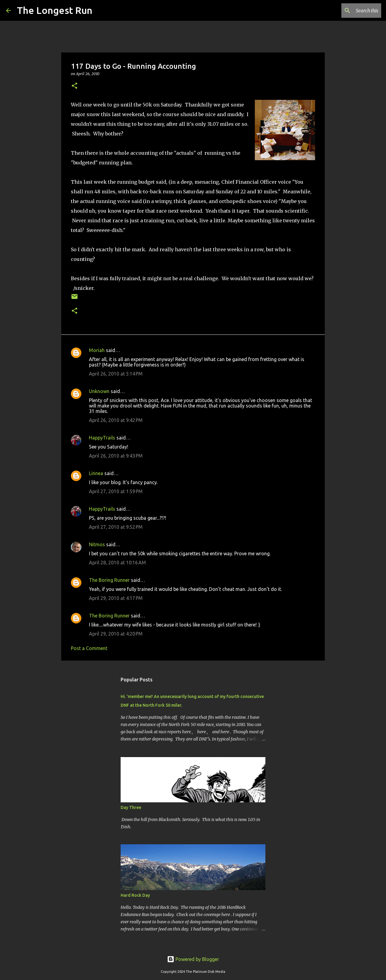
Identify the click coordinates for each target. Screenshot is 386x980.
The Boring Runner (109, 580)
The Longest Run (55, 10)
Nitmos (97, 544)
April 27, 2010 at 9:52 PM (116, 527)
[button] (74, 86)
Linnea (96, 473)
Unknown (99, 391)
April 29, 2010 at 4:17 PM (116, 598)
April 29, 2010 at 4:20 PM (116, 634)
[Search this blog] (350, 11)
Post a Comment (89, 648)
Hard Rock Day (135, 895)
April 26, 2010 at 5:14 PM (116, 374)
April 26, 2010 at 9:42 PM (116, 420)
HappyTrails (102, 438)
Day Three (131, 807)
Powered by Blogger (193, 959)
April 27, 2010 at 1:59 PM (116, 491)
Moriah (97, 350)
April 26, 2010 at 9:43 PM (116, 456)
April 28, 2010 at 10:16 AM (117, 563)
